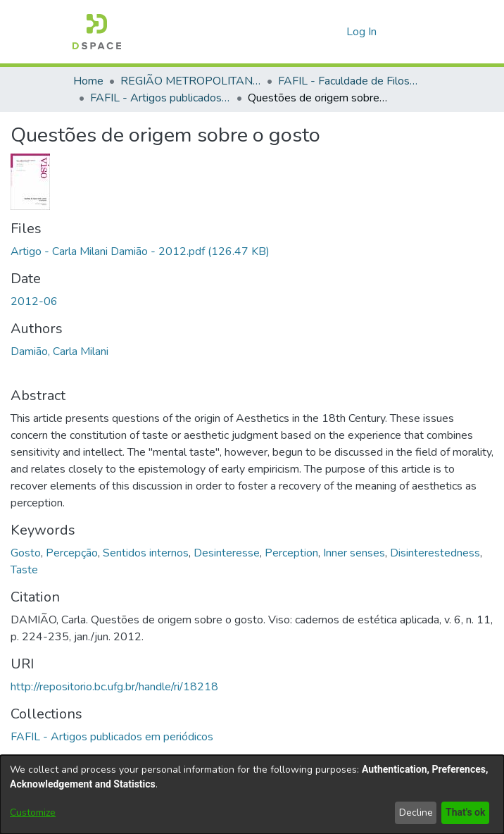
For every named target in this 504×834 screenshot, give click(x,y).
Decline (413, 813)
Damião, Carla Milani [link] (59, 351)
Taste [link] (24, 570)
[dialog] (252, 795)
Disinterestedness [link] (435, 553)
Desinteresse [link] (227, 553)
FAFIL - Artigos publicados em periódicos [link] (160, 98)
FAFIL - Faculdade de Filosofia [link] (348, 81)
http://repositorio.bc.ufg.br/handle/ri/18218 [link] (114, 687)
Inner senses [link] (354, 553)
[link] (140, 251)
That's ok (464, 813)
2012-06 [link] (34, 301)
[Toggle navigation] (412, 32)
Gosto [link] (26, 553)
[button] (97, 32)
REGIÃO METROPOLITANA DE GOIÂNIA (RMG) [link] (191, 81)
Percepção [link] (72, 553)
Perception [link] (291, 553)
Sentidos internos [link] (146, 553)
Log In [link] (362, 32)
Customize (33, 813)
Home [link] (88, 81)
